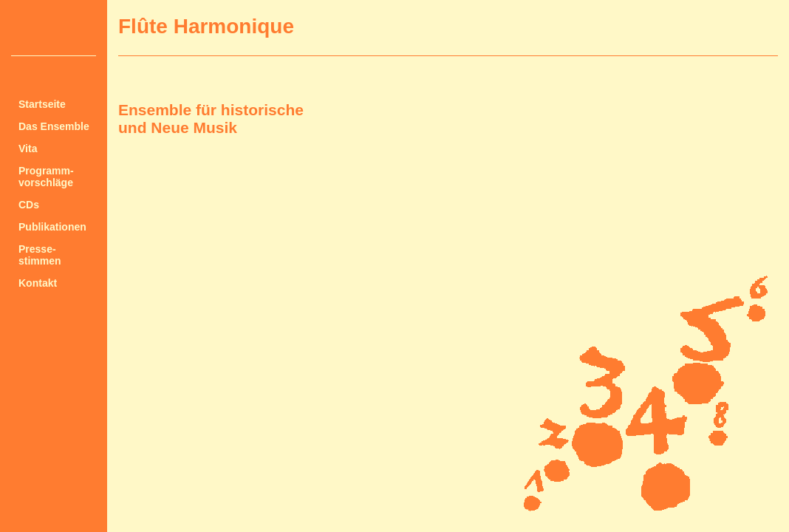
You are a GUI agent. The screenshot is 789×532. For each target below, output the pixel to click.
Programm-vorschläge (46, 177)
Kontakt (38, 283)
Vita (28, 149)
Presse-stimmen (40, 255)
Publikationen (52, 227)
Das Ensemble (54, 126)
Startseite (42, 104)
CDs (29, 205)
